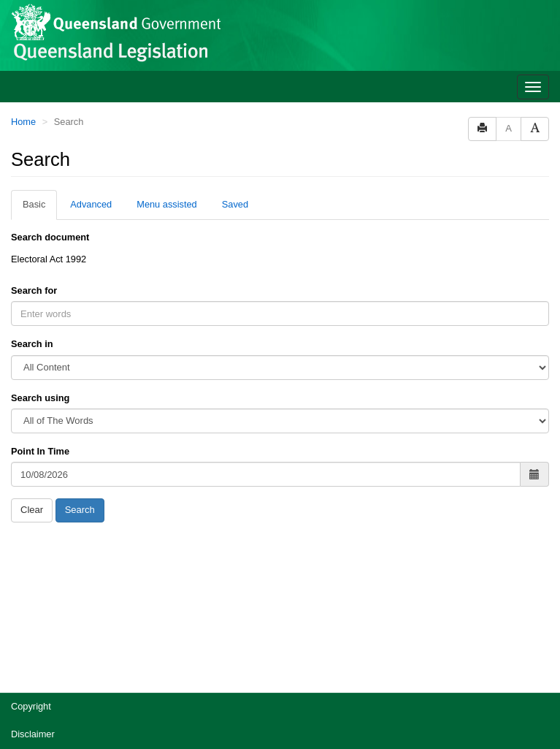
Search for (34, 290)
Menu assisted (167, 204)
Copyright (31, 706)
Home (23, 122)
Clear (32, 510)
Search (80, 510)
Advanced (91, 204)
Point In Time (40, 451)
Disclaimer (33, 734)
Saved (235, 204)
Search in (32, 344)
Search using (40, 398)
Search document (50, 237)
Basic (34, 204)
